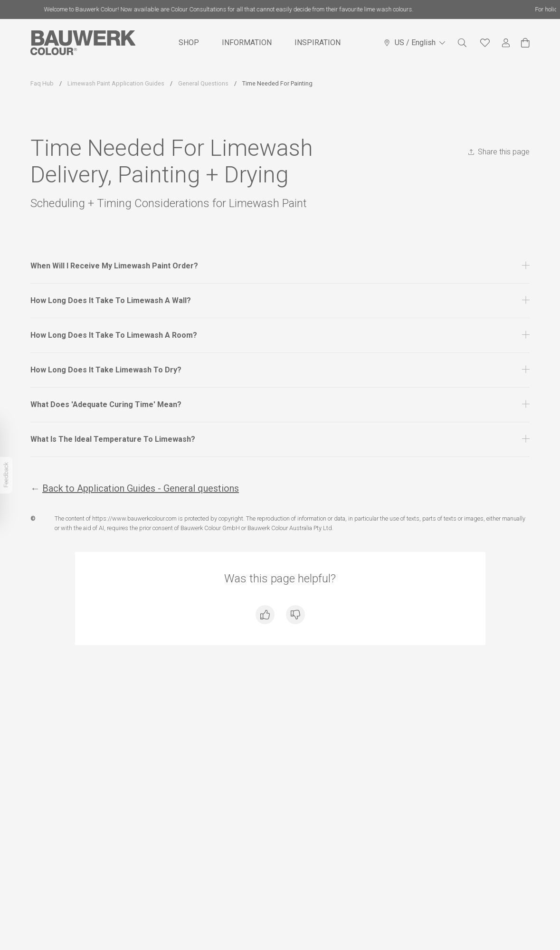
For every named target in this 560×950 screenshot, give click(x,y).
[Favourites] (485, 43)
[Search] (462, 43)
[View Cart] (525, 43)
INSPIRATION (318, 43)
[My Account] (506, 43)
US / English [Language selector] (414, 43)
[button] (280, 266)
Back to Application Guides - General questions (141, 488)
